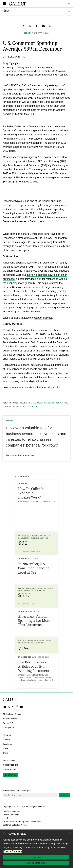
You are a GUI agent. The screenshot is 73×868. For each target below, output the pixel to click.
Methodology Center (12, 714)
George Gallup (10, 728)
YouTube (21, 707)
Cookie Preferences (12, 811)
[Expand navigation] (4, 4)
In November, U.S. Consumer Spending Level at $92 (34, 568)
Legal (5, 818)
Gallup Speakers (10, 765)
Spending (32, 406)
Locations (7, 744)
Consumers (61, 403)
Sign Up (65, 795)
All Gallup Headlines (44, 403)
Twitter (9, 707)
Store (5, 753)
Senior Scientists (10, 719)
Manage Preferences (36, 863)
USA (30, 403)
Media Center (9, 760)
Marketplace (20, 406)
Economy (7, 406)
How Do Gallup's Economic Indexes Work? (31, 493)
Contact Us (11, 775)
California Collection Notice (15, 825)
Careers (7, 740)
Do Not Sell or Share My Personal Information (23, 822)
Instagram (13, 707)
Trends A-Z (8, 723)
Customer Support (11, 769)
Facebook (17, 707)
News (6, 748)
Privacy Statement (11, 815)
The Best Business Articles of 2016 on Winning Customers (34, 666)
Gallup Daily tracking (41, 387)
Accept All (36, 857)
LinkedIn (5, 707)
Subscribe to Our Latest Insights (17, 791)
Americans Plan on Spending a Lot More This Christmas (34, 621)
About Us (7, 735)
